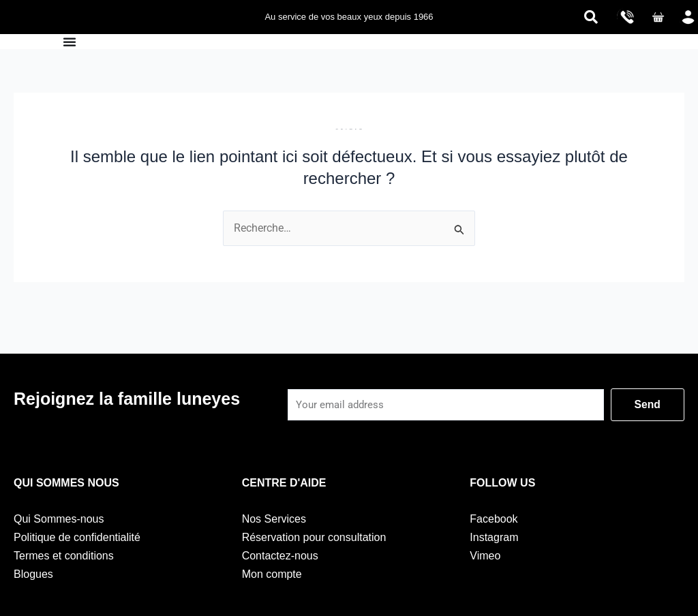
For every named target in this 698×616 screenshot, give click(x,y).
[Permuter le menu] (70, 42)
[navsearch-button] (591, 17)
